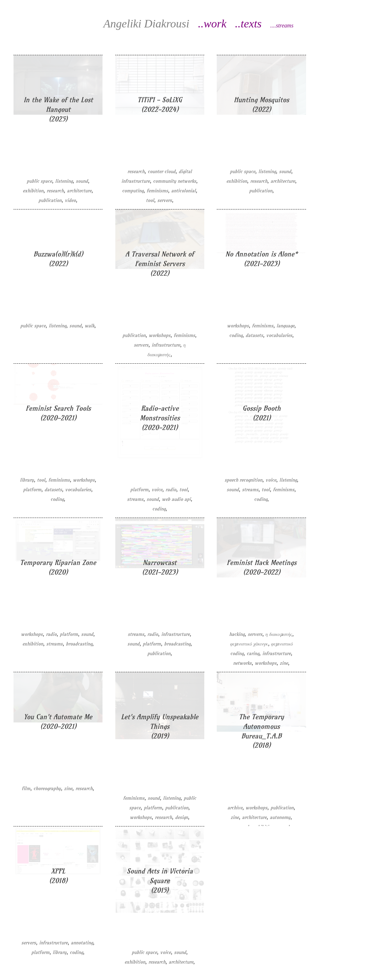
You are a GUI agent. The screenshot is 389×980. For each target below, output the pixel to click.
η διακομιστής (279, 634)
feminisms (157, 191)
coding (236, 335)
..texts (248, 24)
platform (32, 490)
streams (135, 499)
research (55, 191)
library (27, 480)
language (285, 326)
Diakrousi (146, 24)
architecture (79, 191)
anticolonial (183, 191)
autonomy (280, 817)
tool (150, 200)
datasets (254, 335)
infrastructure (166, 345)
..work (212, 24)
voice (157, 490)
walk (90, 326)
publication (50, 200)
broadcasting (79, 644)
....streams (282, 25)
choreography (47, 789)
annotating (82, 943)
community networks (175, 181)
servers (165, 200)
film (26, 789)
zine (284, 663)
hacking (237, 634)
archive (235, 808)
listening (64, 181)
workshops (160, 335)
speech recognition (243, 480)
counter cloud (162, 172)
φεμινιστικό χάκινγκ (249, 644)
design (182, 817)
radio (171, 490)
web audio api (176, 499)
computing (133, 191)
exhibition (33, 191)
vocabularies (279, 335)
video (70, 200)
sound (82, 181)
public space (39, 181)
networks (242, 663)
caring (253, 654)
